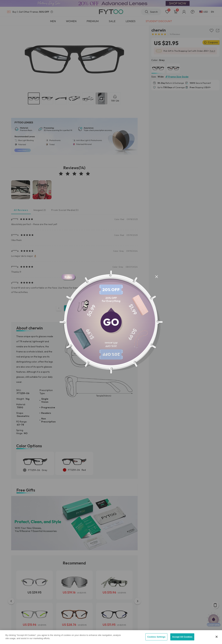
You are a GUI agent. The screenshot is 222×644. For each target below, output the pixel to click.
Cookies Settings (156, 637)
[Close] (217, 637)
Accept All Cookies (182, 637)
